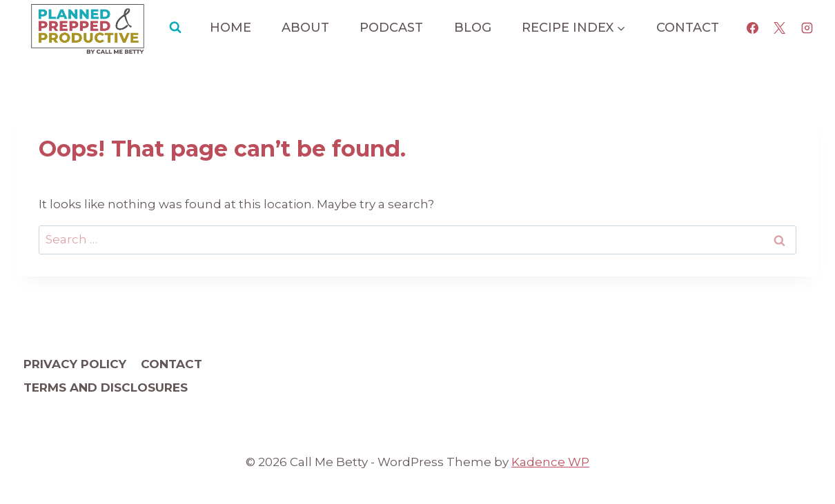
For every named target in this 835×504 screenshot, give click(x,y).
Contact (688, 28)
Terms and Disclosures (106, 387)
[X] (780, 28)
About (305, 28)
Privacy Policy (75, 364)
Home (230, 28)
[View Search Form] (175, 28)
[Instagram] (807, 28)
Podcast (391, 28)
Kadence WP (550, 462)
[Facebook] (753, 28)
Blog (473, 28)
